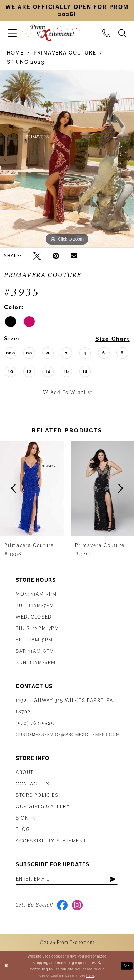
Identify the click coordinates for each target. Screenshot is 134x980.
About (25, 772)
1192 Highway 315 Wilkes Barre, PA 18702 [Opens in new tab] (64, 706)
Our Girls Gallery (43, 807)
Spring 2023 (26, 62)
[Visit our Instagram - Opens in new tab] (77, 905)
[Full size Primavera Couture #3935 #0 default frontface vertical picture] (67, 159)
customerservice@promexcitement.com (68, 735)
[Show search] (122, 33)
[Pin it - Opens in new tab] (56, 256)
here (90, 975)
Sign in (26, 818)
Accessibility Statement (51, 841)
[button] (12, 33)
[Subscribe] (113, 879)
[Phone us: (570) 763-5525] (106, 33)
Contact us (33, 784)
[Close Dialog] (6, 966)
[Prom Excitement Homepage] (50, 33)
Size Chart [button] (113, 339)
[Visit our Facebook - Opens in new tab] (62, 905)
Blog (23, 829)
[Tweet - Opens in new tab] (37, 256)
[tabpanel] (67, 159)
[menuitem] (12, 33)
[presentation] (32, 488)
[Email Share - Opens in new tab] (74, 256)
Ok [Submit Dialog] (127, 965)
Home (15, 53)
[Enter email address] (67, 879)
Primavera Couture (65, 53)
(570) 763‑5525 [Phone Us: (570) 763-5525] (35, 723)
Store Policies (37, 795)
